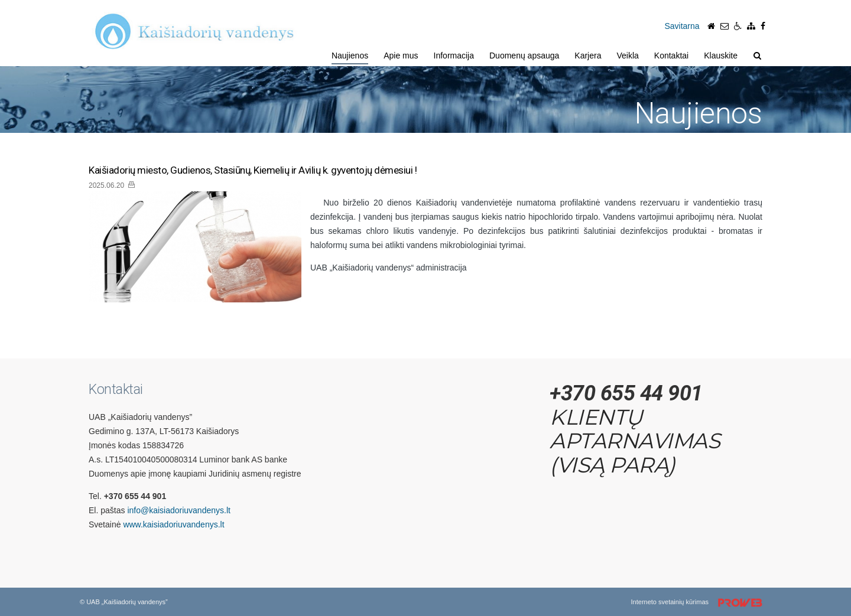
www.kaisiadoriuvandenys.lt (173, 524)
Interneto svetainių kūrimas (701, 603)
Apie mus (401, 56)
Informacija (454, 56)
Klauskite (721, 56)
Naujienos (350, 56)
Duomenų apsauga (524, 56)
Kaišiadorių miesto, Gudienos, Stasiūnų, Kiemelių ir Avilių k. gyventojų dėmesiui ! (253, 170)
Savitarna (682, 26)
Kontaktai (671, 56)
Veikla (627, 56)
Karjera (588, 56)
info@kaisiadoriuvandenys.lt (179, 510)
